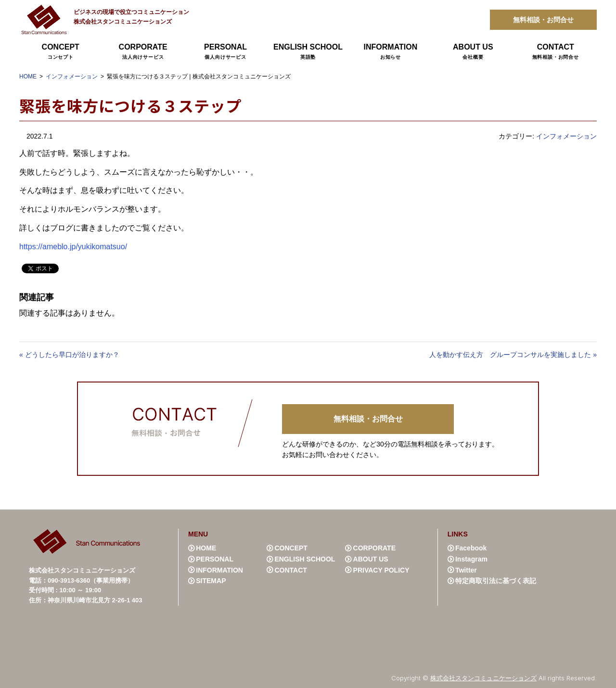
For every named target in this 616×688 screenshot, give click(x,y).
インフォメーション (72, 76)
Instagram (471, 559)
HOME (28, 76)
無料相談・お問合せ (543, 20)
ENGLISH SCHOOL (308, 52)
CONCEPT (60, 52)
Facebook (471, 548)
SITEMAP (211, 581)
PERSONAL (225, 52)
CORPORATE (143, 52)
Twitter (466, 570)
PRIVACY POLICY (381, 570)
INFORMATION (391, 52)
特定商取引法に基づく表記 (496, 581)
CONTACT (556, 52)
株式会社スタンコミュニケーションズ (483, 678)
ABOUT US (473, 52)
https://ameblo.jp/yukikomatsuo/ (73, 247)
